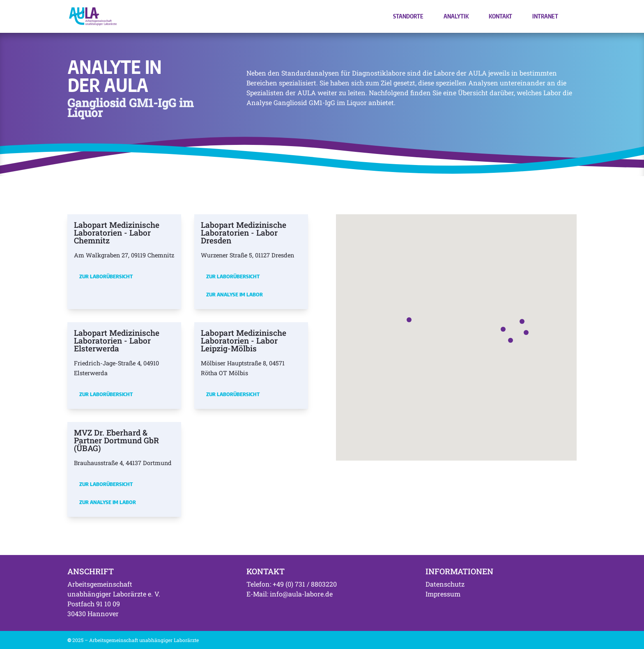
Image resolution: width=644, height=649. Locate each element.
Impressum (443, 594)
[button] (503, 329)
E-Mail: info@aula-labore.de (290, 594)
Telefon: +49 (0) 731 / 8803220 (292, 584)
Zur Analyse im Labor (235, 294)
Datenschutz (445, 584)
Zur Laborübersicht (106, 276)
